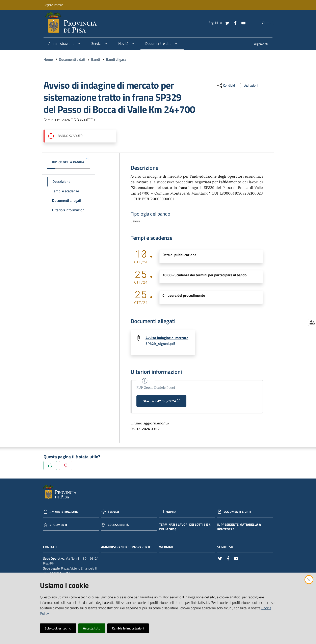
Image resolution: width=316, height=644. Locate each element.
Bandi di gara (116, 59)
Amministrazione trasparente (128, 547)
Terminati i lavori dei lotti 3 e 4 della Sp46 (185, 527)
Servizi (113, 512)
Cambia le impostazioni (128, 628)
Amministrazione (64, 512)
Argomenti (58, 525)
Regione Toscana (53, 5)
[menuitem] (261, 44)
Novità (171, 512)
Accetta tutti (92, 628)
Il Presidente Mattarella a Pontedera (239, 527)
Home (48, 59)
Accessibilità (118, 525)
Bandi (96, 59)
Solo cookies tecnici (58, 628)
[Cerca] (269, 23)
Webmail (168, 547)
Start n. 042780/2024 (161, 401)
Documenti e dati (72, 59)
